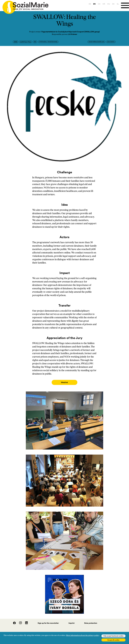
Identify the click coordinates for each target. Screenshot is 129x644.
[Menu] (125, 5)
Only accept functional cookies (113, 636)
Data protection (91, 621)
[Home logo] (24, 6)
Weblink (64, 382)
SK (113, 4)
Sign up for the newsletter (48, 621)
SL (118, 4)
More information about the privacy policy (83, 635)
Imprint (71, 621)
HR (104, 4)
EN (94, 4)
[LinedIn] (25, 621)
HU (108, 4)
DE (90, 4)
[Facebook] (13, 621)
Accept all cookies (113, 640)
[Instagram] (19, 621)
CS (99, 4)
